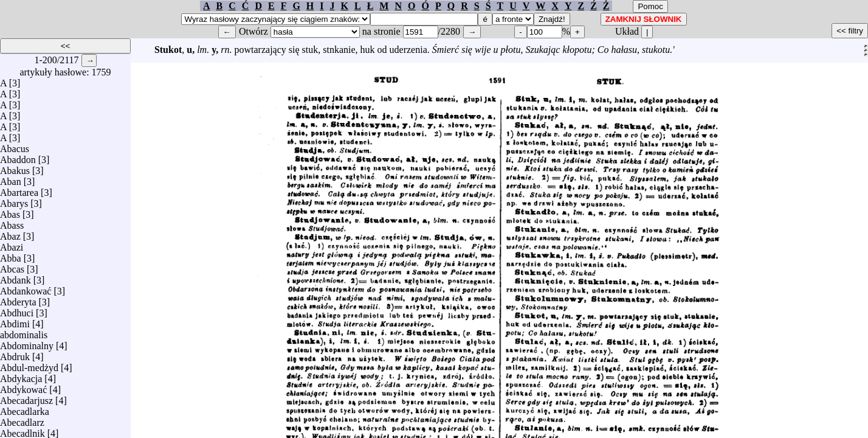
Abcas (12, 266)
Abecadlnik (22, 430)
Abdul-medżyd (29, 365)
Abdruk (15, 354)
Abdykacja (21, 376)
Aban (11, 179)
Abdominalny (27, 343)
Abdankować (26, 288)
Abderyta (18, 299)
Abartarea (19, 189)
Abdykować (23, 387)
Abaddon (18, 157)
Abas (10, 211)
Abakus (15, 168)
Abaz (10, 233)
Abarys (14, 200)
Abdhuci (17, 310)
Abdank (15, 277)
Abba (11, 255)
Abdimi (15, 321)
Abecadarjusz (26, 398)
